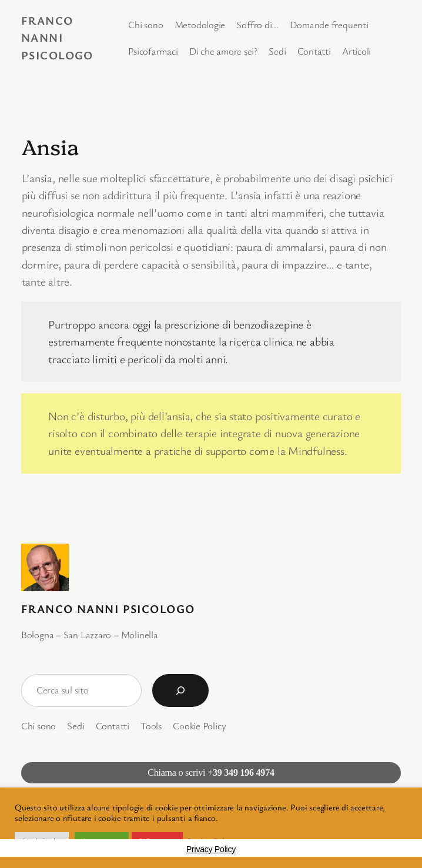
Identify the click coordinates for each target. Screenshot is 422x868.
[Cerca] (180, 691)
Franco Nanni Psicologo (57, 38)
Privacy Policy (211, 849)
